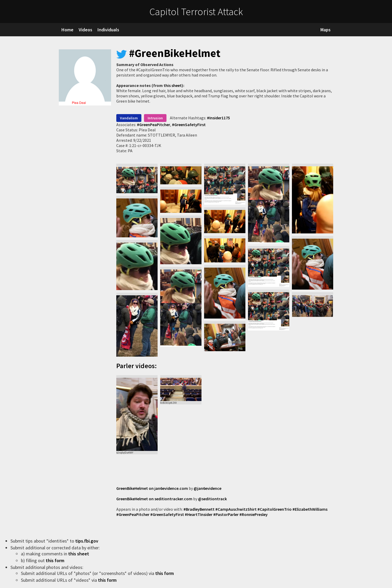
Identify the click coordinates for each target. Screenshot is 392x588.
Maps (325, 30)
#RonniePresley (253, 514)
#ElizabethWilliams (310, 509)
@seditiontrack (212, 499)
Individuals (108, 30)
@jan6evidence (207, 488)
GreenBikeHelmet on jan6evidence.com (152, 488)
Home (67, 30)
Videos (85, 30)
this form (56, 560)
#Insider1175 (218, 118)
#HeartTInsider (199, 514)
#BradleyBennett (199, 509)
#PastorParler (226, 514)
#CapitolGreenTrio (275, 509)
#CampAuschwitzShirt (236, 509)
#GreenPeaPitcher (154, 125)
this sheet (173, 85)
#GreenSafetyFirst (188, 125)
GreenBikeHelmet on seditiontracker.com (154, 499)
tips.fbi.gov (87, 541)
